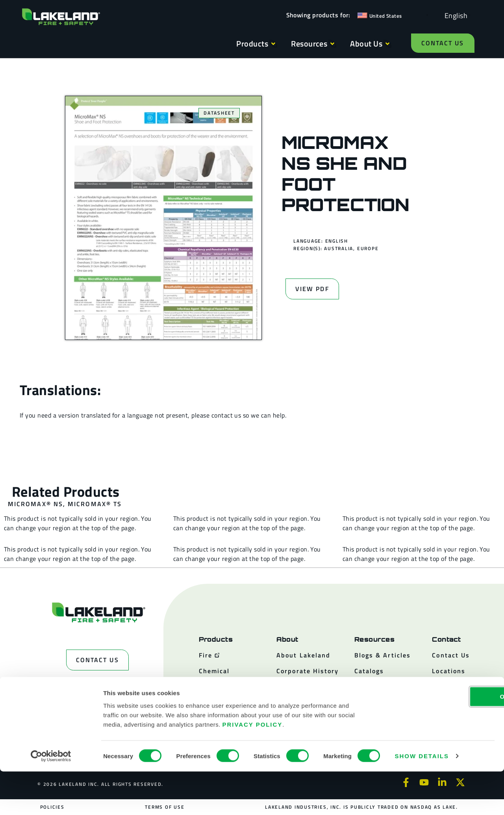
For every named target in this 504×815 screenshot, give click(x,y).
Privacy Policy (253, 768)
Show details (422, 799)
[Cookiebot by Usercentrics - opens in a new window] (51, 800)
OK (438, 740)
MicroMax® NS (35, 504)
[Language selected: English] (454, 15)
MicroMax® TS (95, 504)
